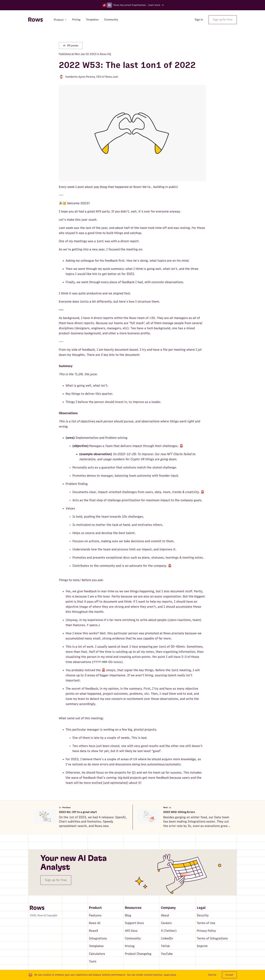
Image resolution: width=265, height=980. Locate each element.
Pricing (130, 946)
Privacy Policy (206, 931)
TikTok (165, 946)
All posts (71, 46)
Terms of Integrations (212, 938)
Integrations (98, 938)
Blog (128, 915)
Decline (212, 975)
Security (203, 915)
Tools (93, 961)
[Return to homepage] (36, 20)
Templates (96, 946)
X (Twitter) (169, 931)
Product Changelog (138, 954)
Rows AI (95, 923)
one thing (100, 187)
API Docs (131, 931)
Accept (229, 975)
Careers (166, 923)
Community (133, 938)
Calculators (97, 954)
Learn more (170, 975)
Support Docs (134, 923)
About (165, 915)
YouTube (167, 954)
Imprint (202, 946)
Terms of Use (206, 923)
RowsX (94, 931)
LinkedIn (167, 938)
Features (95, 915)
